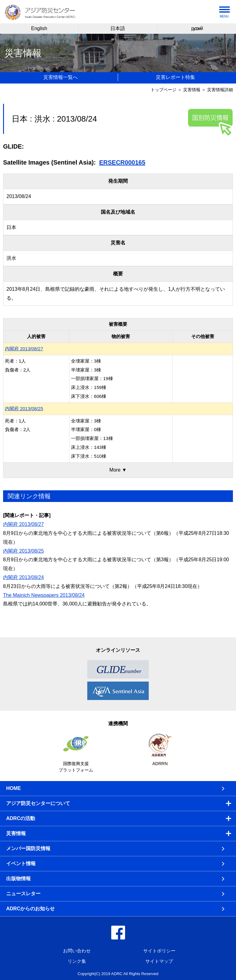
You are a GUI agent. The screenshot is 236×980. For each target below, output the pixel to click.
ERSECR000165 (122, 162)
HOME (14, 788)
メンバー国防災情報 (28, 848)
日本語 (118, 28)
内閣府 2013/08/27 (24, 349)
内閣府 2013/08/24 (24, 577)
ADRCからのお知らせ (30, 909)
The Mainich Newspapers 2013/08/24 (44, 595)
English (39, 28)
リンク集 (77, 961)
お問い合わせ (77, 951)
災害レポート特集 (175, 77)
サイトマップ (159, 961)
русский (197, 28)
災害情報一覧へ (61, 77)
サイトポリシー (159, 951)
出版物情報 (18, 879)
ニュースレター (23, 894)
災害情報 (192, 90)
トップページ (163, 90)
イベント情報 (21, 863)
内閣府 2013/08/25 (24, 408)
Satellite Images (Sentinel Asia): (49, 162)
